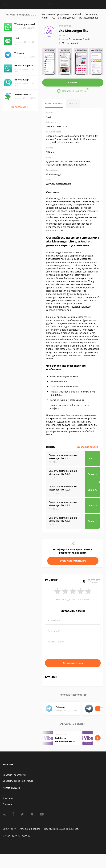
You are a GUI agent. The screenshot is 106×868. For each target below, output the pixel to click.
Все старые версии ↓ (88, 447)
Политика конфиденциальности (62, 829)
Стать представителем (73, 561)
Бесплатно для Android (79, 39)
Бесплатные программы (55, 14)
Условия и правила (30, 829)
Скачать (73, 82)
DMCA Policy (9, 829)
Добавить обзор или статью (18, 781)
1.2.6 (64, 35)
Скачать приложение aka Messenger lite (63, 457)
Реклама (7, 804)
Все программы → (20, 107)
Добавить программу (14, 775)
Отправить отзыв (73, 663)
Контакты (8, 798)
